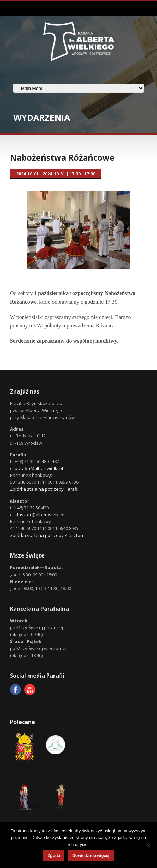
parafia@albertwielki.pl (39, 468)
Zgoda (54, 856)
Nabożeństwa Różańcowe (62, 157)
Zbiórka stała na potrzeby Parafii (44, 489)
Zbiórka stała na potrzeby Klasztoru (47, 535)
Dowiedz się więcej (91, 856)
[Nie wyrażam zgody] (148, 845)
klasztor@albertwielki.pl (40, 515)
